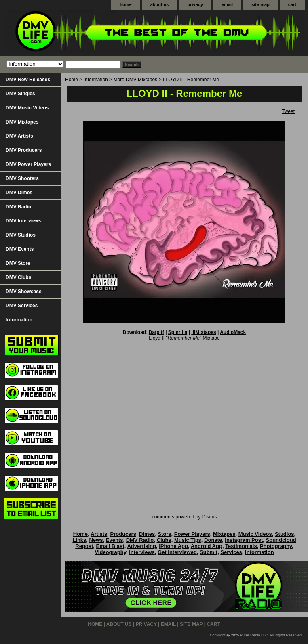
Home (72, 80)
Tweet (288, 111)
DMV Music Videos (27, 108)
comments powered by (185, 517)
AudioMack (233, 332)
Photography (276, 546)
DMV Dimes (19, 193)
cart (292, 4)
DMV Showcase (24, 292)
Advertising (141, 546)
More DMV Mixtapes (135, 80)
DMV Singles (20, 94)
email (227, 4)
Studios (285, 534)
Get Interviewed (177, 552)
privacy (195, 4)
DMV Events (20, 249)
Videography (110, 552)
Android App (207, 546)
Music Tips (188, 540)
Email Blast (110, 546)
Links (79, 540)
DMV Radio (18, 207)
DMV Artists (19, 136)
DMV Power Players (28, 164)
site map (261, 4)
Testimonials (241, 546)
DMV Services (22, 306)
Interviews (142, 552)
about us (160, 4)
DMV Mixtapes (22, 122)
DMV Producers (24, 150)
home (126, 4)
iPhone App (173, 546)
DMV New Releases (28, 80)
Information (96, 80)
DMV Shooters (22, 178)
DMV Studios (21, 235)
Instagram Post (244, 540)
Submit (209, 552)
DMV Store (18, 263)
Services (231, 552)
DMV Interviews (24, 221)
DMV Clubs (18, 277)
